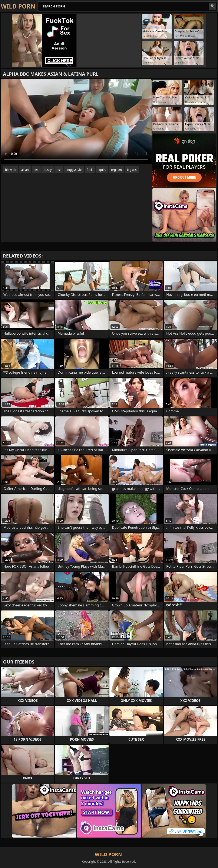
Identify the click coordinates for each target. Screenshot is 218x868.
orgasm (116, 170)
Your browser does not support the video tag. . (76, 122)
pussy (48, 170)
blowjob (11, 170)
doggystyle (74, 170)
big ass (132, 170)
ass (59, 170)
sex (36, 170)
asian (25, 170)
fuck (90, 170)
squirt (102, 170)
